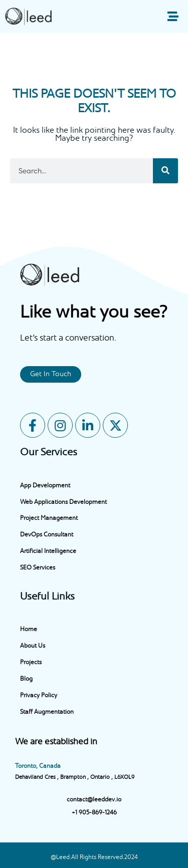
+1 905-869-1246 (94, 813)
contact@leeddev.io (94, 800)
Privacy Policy (39, 696)
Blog (26, 679)
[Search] (165, 171)
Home (29, 630)
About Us (33, 646)
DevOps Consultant (47, 535)
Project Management (49, 518)
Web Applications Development (63, 502)
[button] (173, 16)
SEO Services (38, 568)
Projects (31, 663)
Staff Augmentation (47, 712)
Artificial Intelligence (48, 551)
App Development (45, 486)
